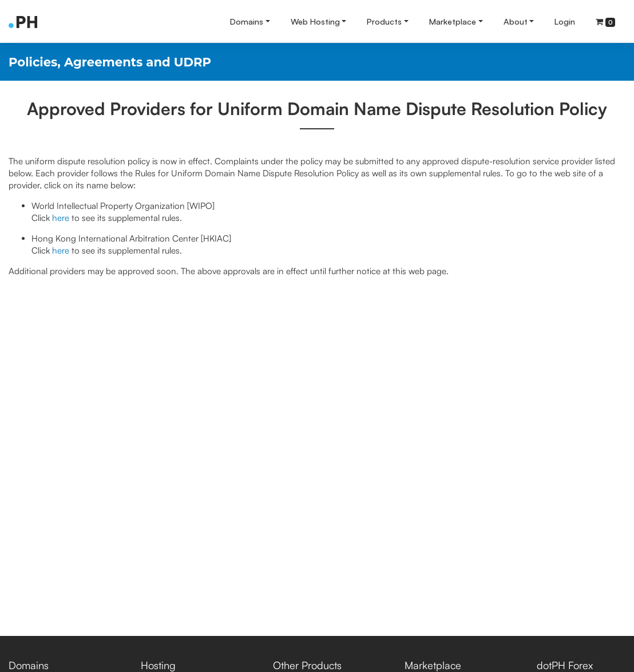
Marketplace (453, 21)
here (61, 218)
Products (384, 21)
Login (565, 21)
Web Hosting (315, 21)
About (516, 21)
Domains (247, 21)
